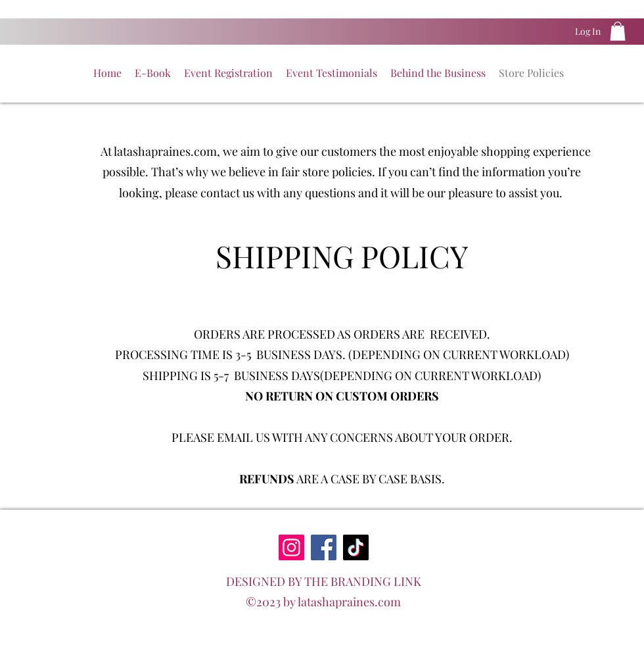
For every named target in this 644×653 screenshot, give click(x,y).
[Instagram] (291, 547)
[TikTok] (356, 547)
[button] (618, 31)
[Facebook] (324, 547)
